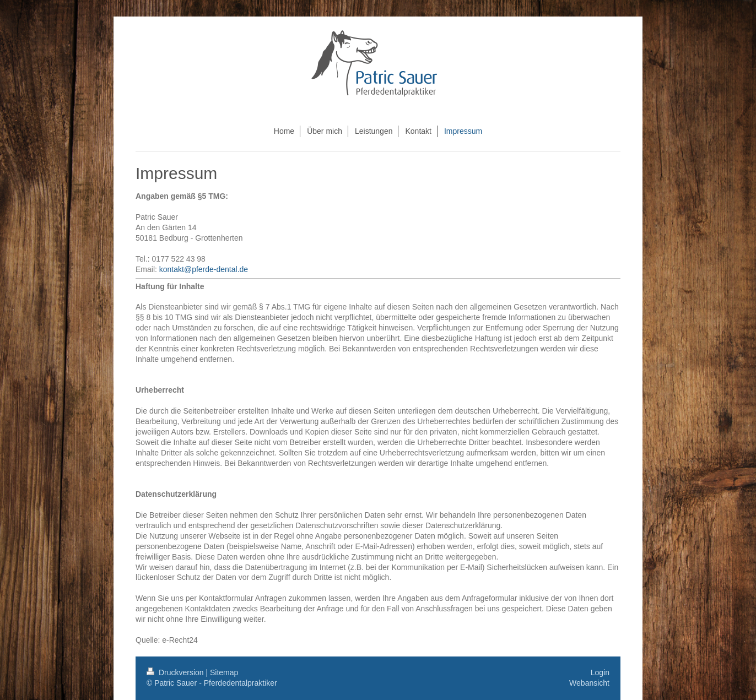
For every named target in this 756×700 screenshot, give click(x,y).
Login (600, 672)
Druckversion (176, 672)
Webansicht (589, 683)
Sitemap (224, 672)
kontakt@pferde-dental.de (204, 269)
